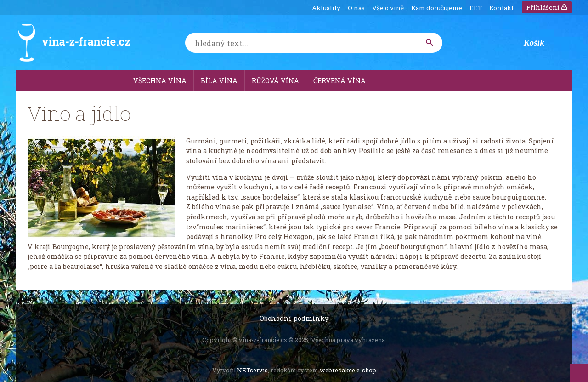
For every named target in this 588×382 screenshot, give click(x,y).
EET (476, 8)
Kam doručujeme (437, 8)
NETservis (252, 370)
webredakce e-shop (348, 370)
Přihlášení (547, 7)
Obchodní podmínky (294, 318)
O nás (356, 8)
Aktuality (326, 8)
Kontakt (501, 8)
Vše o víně (388, 8)
